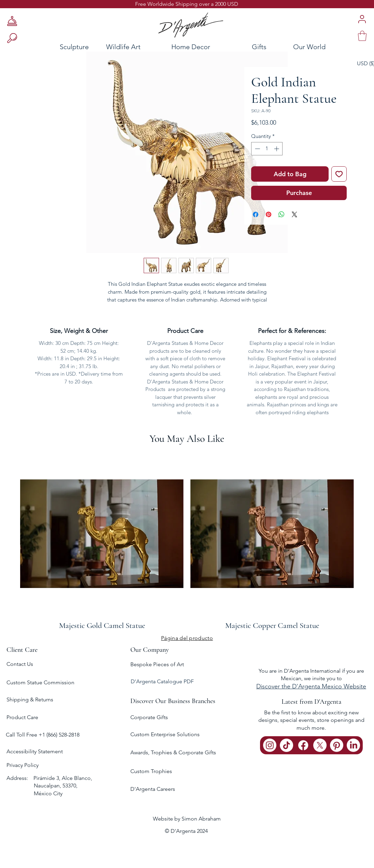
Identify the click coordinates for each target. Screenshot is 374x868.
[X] (320, 745)
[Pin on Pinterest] (269, 214)
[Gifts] (259, 47)
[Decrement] (257, 149)
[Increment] (277, 149)
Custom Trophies (151, 771)
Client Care (22, 650)
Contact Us (20, 664)
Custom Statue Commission (40, 682)
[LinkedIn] (353, 745)
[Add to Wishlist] (339, 174)
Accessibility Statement (35, 751)
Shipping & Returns (30, 699)
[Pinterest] (337, 745)
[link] (362, 36)
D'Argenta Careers (153, 789)
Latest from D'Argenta (311, 702)
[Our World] (326, 47)
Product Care (22, 717)
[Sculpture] (54, 47)
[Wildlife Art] (123, 47)
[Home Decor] (191, 47)
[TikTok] (286, 745)
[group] (187, 541)
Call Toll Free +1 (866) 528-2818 (43, 735)
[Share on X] (294, 214)
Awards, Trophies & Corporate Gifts (173, 752)
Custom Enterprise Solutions (165, 734)
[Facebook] (303, 745)
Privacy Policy (23, 765)
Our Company (150, 650)
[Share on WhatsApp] (282, 214)
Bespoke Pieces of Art (157, 664)
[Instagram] (270, 745)
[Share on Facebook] (256, 214)
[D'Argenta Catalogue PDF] (186, 682)
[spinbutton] (267, 149)
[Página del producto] (187, 638)
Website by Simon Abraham (187, 819)
